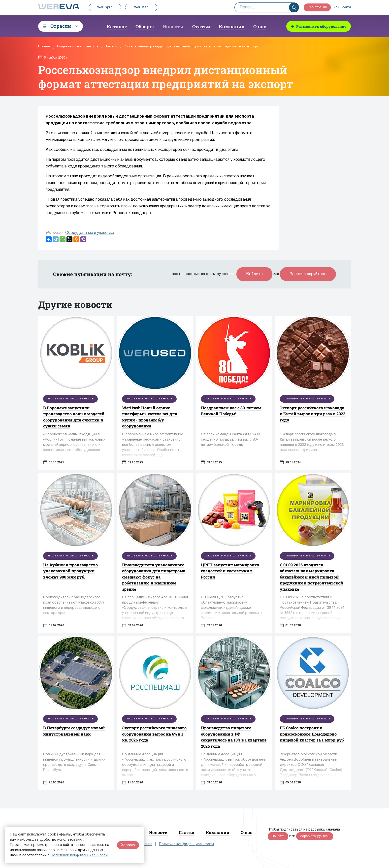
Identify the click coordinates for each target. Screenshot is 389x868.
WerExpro (105, 7)
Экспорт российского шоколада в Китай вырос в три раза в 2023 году (313, 414)
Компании (232, 26)
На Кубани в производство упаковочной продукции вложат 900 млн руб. (70, 571)
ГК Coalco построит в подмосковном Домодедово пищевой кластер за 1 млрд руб (312, 734)
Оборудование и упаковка (90, 233)
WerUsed (141, 7)
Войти (346, 7)
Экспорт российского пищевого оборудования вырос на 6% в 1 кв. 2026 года (154, 734)
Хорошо (128, 845)
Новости (173, 26)
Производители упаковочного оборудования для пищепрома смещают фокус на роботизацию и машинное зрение (154, 577)
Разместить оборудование (321, 26)
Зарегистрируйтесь (308, 274)
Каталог (117, 26)
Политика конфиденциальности (186, 844)
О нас (260, 26)
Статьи (201, 26)
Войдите (254, 274)
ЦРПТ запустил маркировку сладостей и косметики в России (230, 571)
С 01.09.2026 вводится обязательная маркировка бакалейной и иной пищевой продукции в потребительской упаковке (311, 577)
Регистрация (317, 7)
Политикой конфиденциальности (79, 855)
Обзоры (145, 26)
